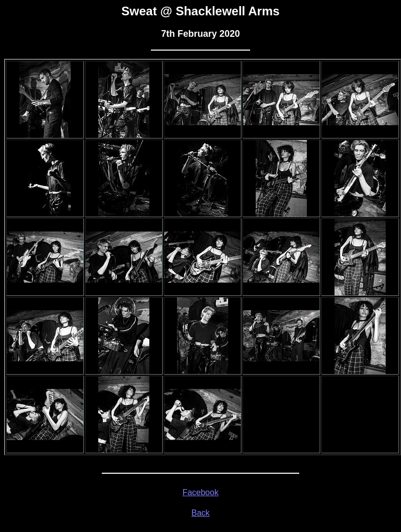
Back (201, 513)
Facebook (201, 492)
